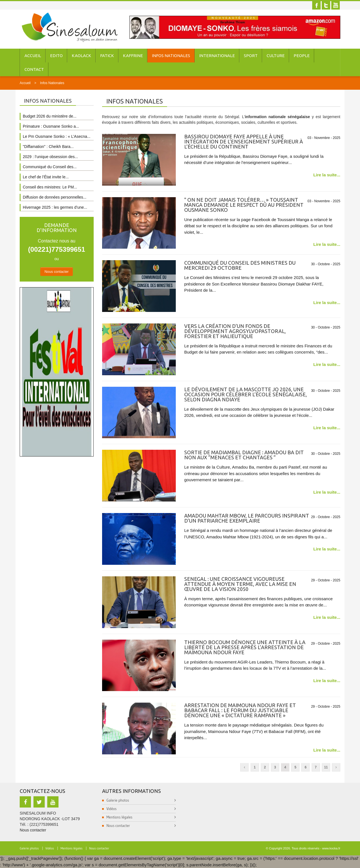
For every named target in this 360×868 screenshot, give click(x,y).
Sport (251, 56)
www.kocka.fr (331, 848)
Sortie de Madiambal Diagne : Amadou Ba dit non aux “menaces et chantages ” (244, 455)
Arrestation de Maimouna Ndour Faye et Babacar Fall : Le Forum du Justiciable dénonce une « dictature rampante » (240, 710)
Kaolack (81, 56)
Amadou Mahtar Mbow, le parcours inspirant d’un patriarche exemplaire (247, 518)
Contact (34, 69)
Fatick (107, 56)
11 (326, 767)
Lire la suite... (327, 175)
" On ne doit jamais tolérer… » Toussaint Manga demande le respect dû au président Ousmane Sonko (244, 205)
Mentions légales (120, 817)
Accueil (33, 56)
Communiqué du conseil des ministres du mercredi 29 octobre (240, 265)
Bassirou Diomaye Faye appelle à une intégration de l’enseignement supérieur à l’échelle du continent (244, 141)
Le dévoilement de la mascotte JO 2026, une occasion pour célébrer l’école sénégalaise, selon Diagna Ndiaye (246, 394)
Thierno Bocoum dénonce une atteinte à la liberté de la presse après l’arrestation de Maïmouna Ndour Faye (245, 647)
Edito (56, 56)
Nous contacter (57, 272)
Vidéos (112, 809)
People (302, 56)
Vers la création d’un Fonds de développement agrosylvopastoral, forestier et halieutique (235, 331)
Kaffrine (133, 56)
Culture (276, 56)
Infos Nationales (171, 56)
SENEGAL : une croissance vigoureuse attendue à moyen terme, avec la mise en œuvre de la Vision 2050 (240, 584)
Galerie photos (118, 800)
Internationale (217, 56)
